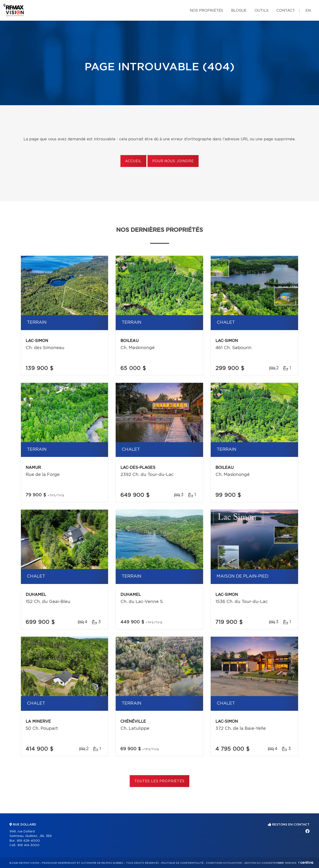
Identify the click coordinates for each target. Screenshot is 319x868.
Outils (262, 11)
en (308, 11)
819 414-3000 (29, 845)
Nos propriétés (206, 11)
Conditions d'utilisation (224, 863)
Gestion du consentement (264, 863)
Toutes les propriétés (159, 781)
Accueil (133, 161)
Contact (286, 11)
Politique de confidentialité (182, 863)
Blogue (239, 11)
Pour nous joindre (173, 161)
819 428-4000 (28, 841)
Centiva (306, 862)
